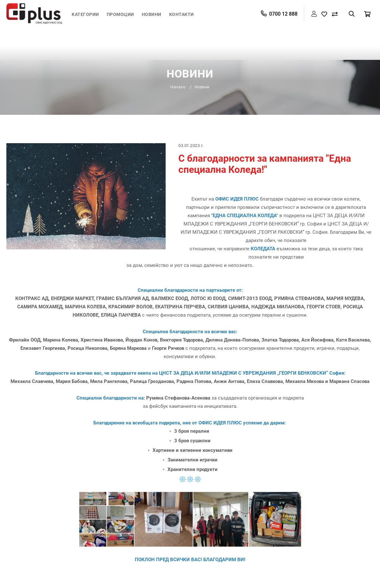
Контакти (182, 14)
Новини (152, 14)
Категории (85, 14)
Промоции (120, 14)
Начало (178, 87)
